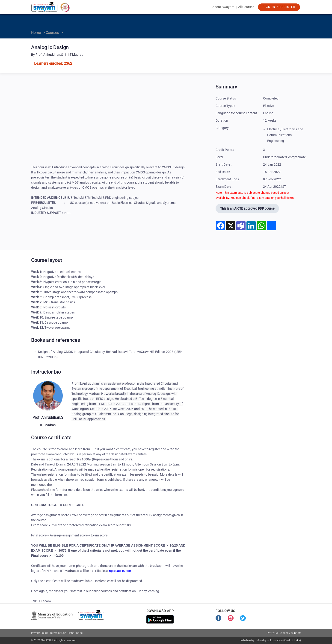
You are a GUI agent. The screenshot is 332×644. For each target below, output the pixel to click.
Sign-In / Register (279, 7)
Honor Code (75, 633)
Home (36, 33)
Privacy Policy (40, 633)
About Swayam (223, 7)
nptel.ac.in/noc (120, 571)
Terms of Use (58, 633)
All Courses (246, 7)
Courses (52, 33)
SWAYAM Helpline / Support (284, 633)
